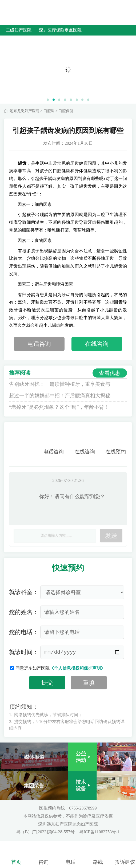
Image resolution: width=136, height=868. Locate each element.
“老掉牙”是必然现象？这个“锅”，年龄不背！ (59, 407)
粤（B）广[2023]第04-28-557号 (46, 832)
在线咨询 (97, 344)
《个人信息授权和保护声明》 (77, 668)
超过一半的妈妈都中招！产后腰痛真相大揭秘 (60, 396)
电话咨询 (39, 344)
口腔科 (49, 111)
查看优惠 (110, 373)
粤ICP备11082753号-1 (99, 832)
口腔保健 (66, 111)
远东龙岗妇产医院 (25, 111)
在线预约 (116, 442)
